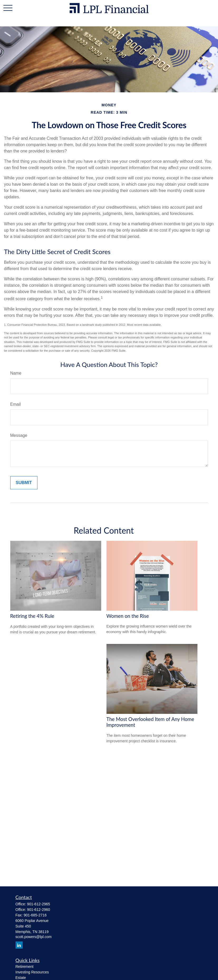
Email (16, 404)
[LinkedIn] (19, 945)
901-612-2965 (39, 904)
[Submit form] (24, 483)
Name (16, 373)
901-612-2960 (39, 910)
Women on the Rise (128, 616)
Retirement (25, 967)
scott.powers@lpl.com (34, 937)
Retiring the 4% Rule (32, 616)
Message (19, 435)
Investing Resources (32, 972)
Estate (21, 978)
